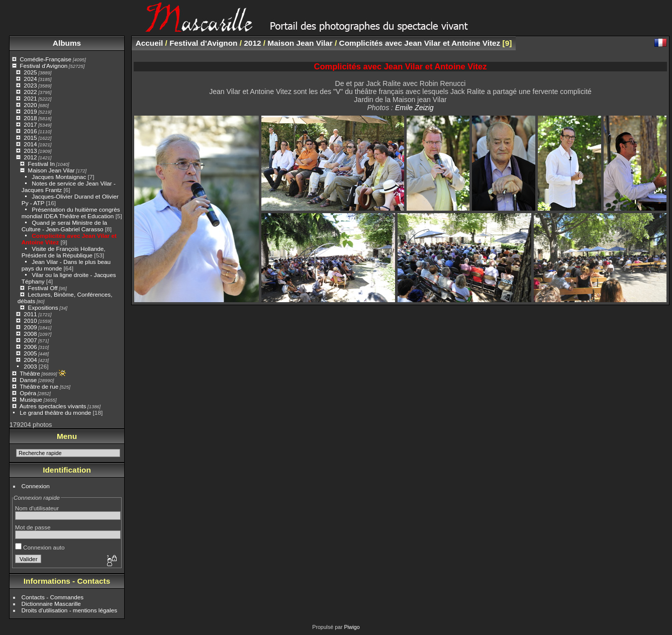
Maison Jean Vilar (51, 170)
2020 (30, 105)
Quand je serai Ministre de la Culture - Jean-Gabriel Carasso (64, 226)
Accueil (150, 43)
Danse (28, 380)
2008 (30, 334)
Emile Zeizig (414, 108)
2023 (30, 85)
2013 (30, 151)
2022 (30, 92)
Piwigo (352, 627)
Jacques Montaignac (59, 177)
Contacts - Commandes (53, 597)
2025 (30, 72)
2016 (30, 131)
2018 (30, 118)
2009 (30, 327)
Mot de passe (33, 527)
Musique (31, 399)
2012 (30, 157)
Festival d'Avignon (43, 66)
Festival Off (42, 288)
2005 (30, 353)
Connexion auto (40, 547)
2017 (30, 124)
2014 (30, 144)
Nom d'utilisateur (37, 508)
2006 (30, 347)
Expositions (43, 307)
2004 (30, 360)
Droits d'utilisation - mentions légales (70, 610)
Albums (67, 43)
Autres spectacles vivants (53, 406)
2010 (30, 321)
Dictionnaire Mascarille (51, 604)
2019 (30, 111)
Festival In (41, 164)
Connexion (36, 486)
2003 (30, 366)
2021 (30, 98)
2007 (30, 340)
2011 (30, 314)
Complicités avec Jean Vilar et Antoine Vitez (420, 43)
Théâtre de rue (39, 386)
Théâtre (30, 373)
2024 (30, 79)
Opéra (28, 393)
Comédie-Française (45, 59)
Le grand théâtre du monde (55, 413)
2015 (30, 138)
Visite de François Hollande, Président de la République (64, 252)
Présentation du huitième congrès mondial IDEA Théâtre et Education (71, 213)
